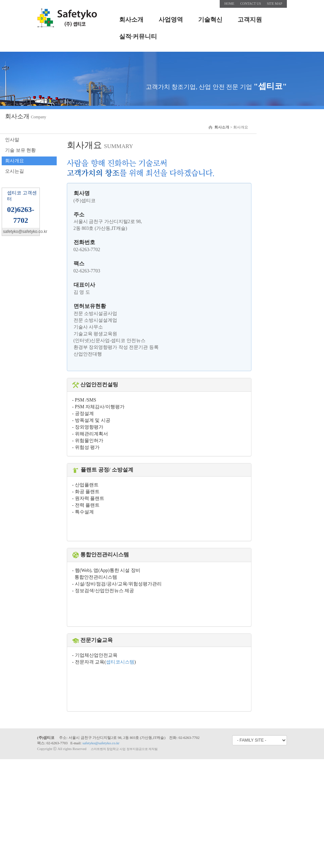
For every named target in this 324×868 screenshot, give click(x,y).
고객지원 (250, 20)
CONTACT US (251, 4)
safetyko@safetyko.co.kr (101, 743)
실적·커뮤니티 (138, 37)
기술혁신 (210, 20)
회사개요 (15, 161)
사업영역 (171, 20)
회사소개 (131, 20)
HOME (229, 4)
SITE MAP (275, 4)
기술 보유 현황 (20, 150)
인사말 (12, 140)
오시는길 (15, 171)
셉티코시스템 (120, 662)
